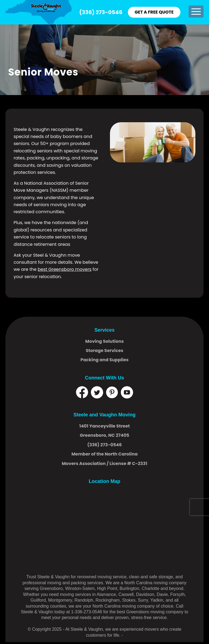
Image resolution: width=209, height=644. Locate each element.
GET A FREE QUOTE (154, 12)
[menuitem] (196, 12)
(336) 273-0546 (101, 12)
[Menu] (196, 12)
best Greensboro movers (65, 269)
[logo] (39, 12)
